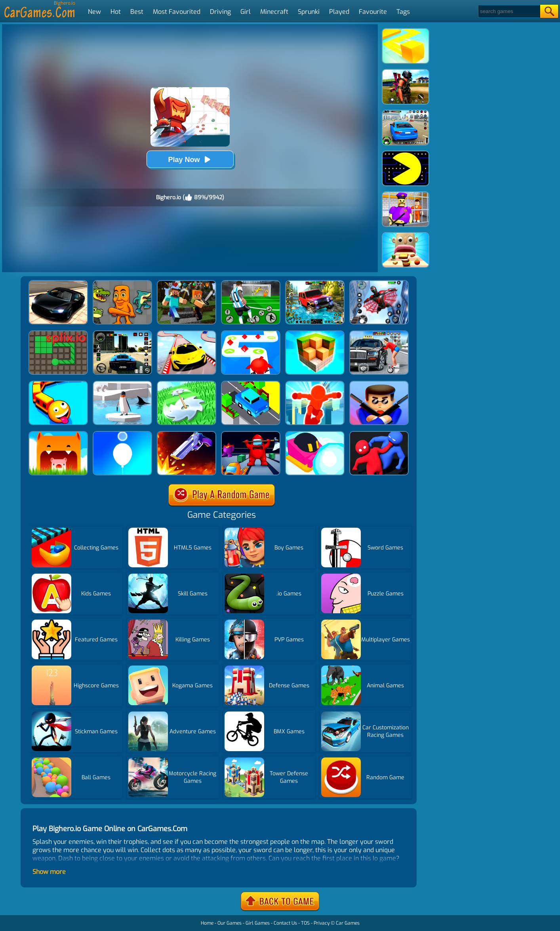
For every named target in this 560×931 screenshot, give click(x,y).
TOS (305, 923)
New (94, 12)
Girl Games (258, 923)
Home (207, 923)
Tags (403, 12)
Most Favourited (177, 12)
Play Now (190, 159)
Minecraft (274, 12)
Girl (246, 12)
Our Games (230, 923)
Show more (49, 872)
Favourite (373, 12)
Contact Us (285, 923)
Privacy (322, 923)
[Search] (509, 11)
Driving (220, 12)
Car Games (348, 923)
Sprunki (309, 12)
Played (339, 12)
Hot (116, 12)
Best (137, 12)
